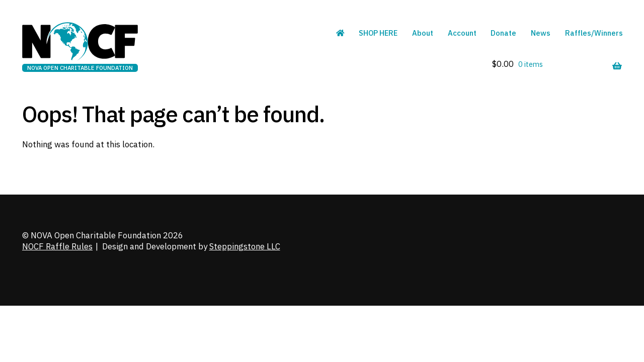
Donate (503, 33)
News (541, 33)
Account (462, 33)
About (423, 33)
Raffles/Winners (594, 33)
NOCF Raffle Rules (57, 246)
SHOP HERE (378, 33)
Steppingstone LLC (245, 246)
